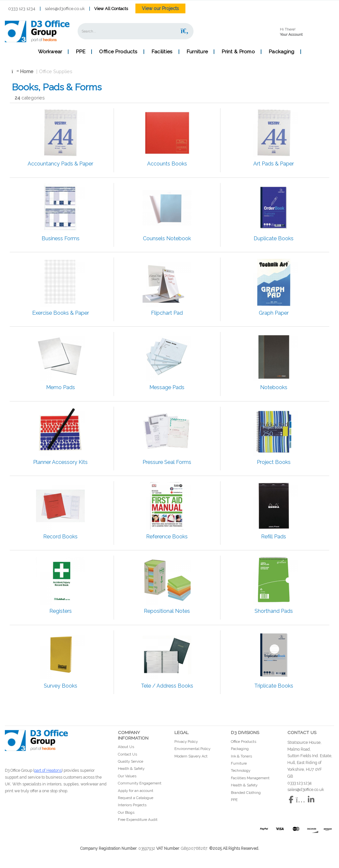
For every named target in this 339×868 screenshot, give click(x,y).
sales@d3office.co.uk (65, 9)
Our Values (127, 776)
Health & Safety (131, 769)
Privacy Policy (186, 742)
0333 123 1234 (22, 9)
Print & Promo (238, 52)
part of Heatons (48, 770)
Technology (241, 770)
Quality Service (131, 761)
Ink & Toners (241, 756)
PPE (81, 52)
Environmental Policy (192, 749)
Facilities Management (250, 778)
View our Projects (160, 8)
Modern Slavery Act (191, 756)
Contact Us (127, 754)
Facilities (162, 52)
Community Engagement (140, 783)
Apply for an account (136, 791)
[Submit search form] (184, 31)
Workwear (50, 52)
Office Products (118, 52)
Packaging (282, 52)
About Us (126, 747)
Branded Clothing (246, 793)
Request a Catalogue (136, 798)
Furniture (197, 52)
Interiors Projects (132, 805)
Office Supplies (56, 71)
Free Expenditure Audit (138, 820)
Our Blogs (126, 812)
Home (23, 71)
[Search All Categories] (136, 31)
